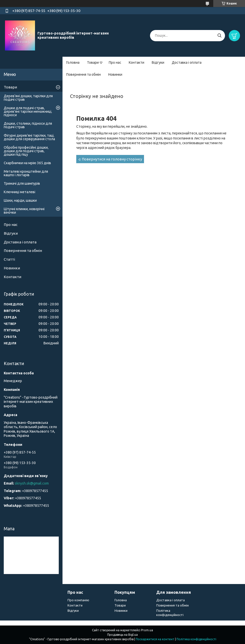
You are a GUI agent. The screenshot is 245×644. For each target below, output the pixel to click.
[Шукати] (219, 36)
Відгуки (158, 62)
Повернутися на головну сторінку (112, 159)
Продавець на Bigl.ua (122, 635)
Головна (73, 62)
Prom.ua (147, 630)
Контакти (136, 62)
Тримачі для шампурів (22, 183)
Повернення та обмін (83, 74)
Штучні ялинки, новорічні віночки (24, 211)
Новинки (115, 74)
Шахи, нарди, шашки (20, 200)
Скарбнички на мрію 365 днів (27, 163)
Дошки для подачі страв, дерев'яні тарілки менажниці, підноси (28, 111)
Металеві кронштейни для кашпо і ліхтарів (26, 173)
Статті (9, 259)
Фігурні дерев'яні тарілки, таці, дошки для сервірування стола (29, 137)
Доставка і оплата (187, 62)
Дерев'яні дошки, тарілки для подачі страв (28, 98)
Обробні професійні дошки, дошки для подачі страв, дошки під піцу (26, 151)
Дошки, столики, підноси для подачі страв (28, 125)
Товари (93, 62)
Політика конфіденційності (196, 639)
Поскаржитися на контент (155, 639)
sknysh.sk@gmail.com (32, 483)
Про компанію (78, 600)
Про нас (115, 62)
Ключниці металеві (19, 192)
